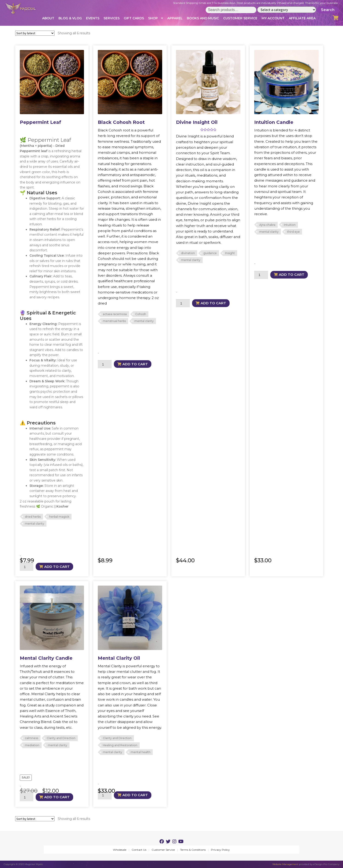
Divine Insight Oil (197, 122)
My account (273, 18)
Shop (153, 18)
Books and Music (203, 18)
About (48, 18)
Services (112, 18)
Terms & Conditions (193, 850)
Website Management (285, 864)
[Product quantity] (27, 567)
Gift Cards (134, 18)
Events (93, 18)
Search (328, 10)
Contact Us (139, 850)
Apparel (175, 18)
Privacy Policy (220, 850)
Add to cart (57, 567)
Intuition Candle (274, 122)
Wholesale (120, 850)
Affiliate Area (302, 18)
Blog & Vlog (70, 18)
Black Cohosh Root (121, 122)
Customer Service (240, 18)
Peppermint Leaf (40, 122)
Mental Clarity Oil (119, 658)
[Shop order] (35, 33)
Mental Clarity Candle (46, 658)
